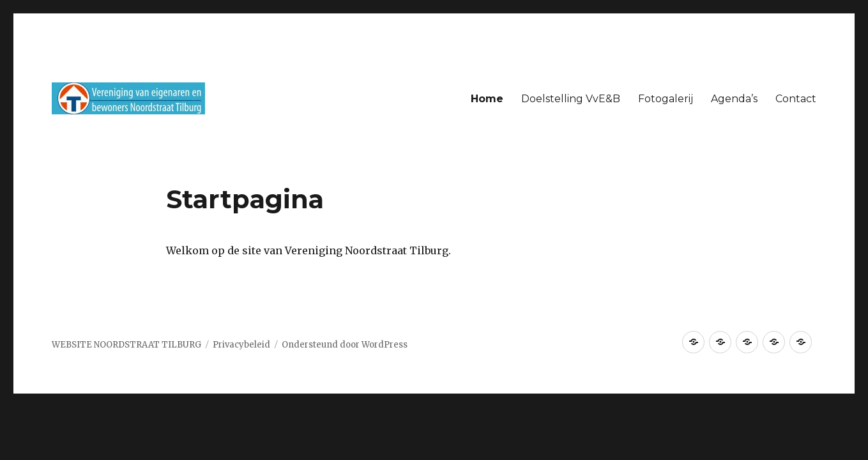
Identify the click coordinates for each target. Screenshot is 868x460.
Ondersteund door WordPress (345, 345)
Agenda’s (734, 99)
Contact (796, 99)
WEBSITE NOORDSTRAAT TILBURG (126, 345)
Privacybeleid (241, 345)
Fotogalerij (666, 99)
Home (487, 99)
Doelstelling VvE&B (571, 99)
